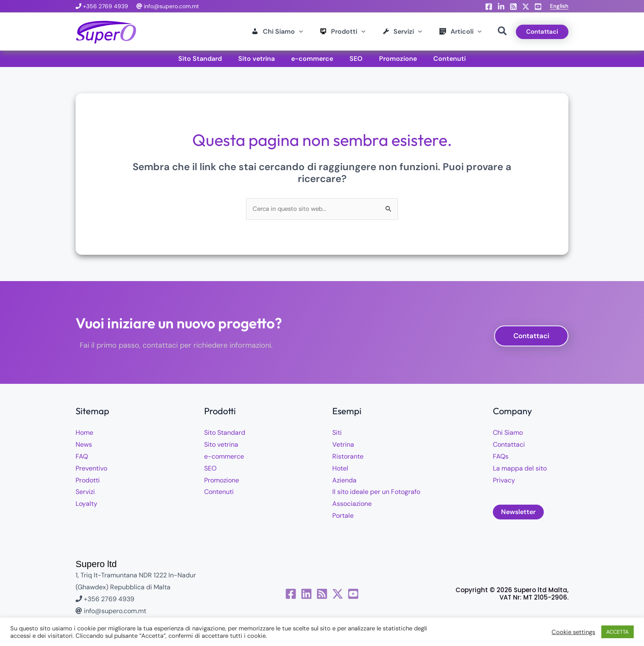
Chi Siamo (508, 434)
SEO (210, 469)
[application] (271, 31)
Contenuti (219, 493)
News (84, 445)
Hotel (340, 469)
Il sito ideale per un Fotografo (376, 493)
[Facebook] (489, 7)
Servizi (85, 493)
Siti (337, 434)
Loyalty (86, 504)
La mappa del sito (520, 469)
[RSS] (513, 7)
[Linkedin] (501, 7)
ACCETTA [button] (618, 632)
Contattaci (509, 445)
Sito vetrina (221, 445)
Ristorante (348, 457)
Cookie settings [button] (573, 632)
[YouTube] (538, 7)
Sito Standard (225, 434)
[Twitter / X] (349, 595)
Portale (343, 516)
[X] (526, 7)
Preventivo (91, 469)
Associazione (352, 504)
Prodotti (88, 481)
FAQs (501, 457)
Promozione (222, 481)
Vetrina (343, 445)
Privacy (504, 481)
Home (84, 434)
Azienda (344, 481)
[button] (559, 6)
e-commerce (224, 457)
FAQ (82, 457)
